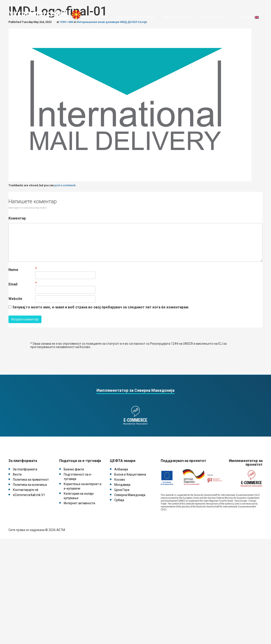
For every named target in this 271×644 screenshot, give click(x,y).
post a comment (65, 185)
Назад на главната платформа (27, 5)
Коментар (17, 218)
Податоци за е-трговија (135, 17)
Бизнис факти (74, 469)
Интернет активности (79, 503)
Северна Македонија (130, 495)
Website (15, 299)
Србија (119, 500)
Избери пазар (211, 17)
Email (13, 284)
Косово (120, 480)
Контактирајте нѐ (26, 490)
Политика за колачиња (30, 485)
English (249, 17)
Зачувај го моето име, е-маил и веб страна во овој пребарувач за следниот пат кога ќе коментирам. (101, 307)
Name (13, 270)
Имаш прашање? (177, 17)
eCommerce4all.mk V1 (29, 495)
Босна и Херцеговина (130, 474)
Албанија (121, 469)
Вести (17, 474)
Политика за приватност (31, 480)
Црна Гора (122, 490)
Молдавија (122, 485)
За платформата (93, 17)
